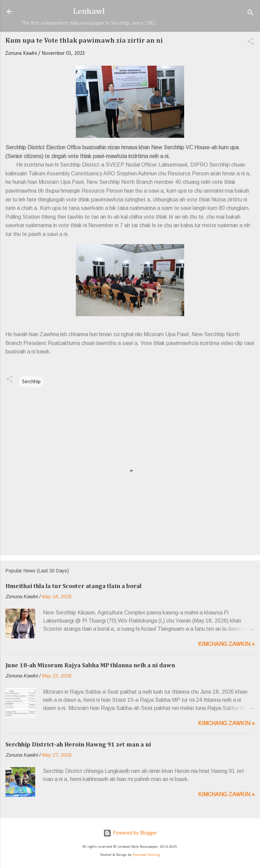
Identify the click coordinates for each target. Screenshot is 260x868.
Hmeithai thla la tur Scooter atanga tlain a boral (73, 586)
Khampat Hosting (146, 855)
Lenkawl (89, 12)
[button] (251, 43)
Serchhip (31, 382)
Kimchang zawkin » (226, 644)
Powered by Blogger (130, 833)
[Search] (251, 14)
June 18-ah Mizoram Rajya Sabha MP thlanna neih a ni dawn (90, 666)
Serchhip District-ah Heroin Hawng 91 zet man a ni (78, 745)
